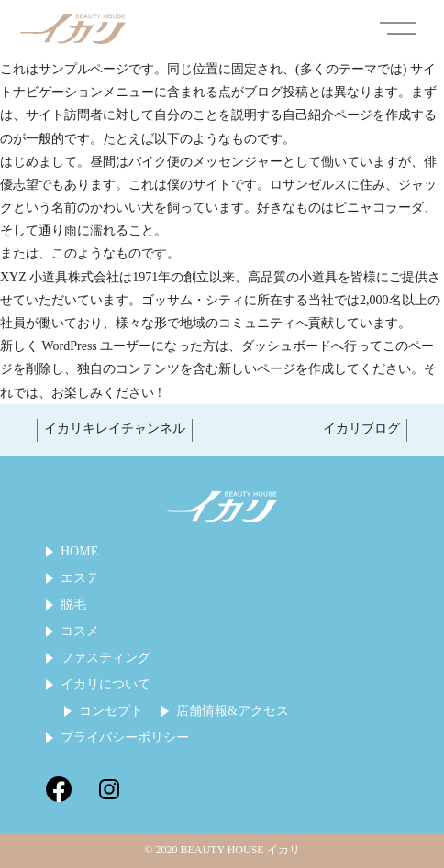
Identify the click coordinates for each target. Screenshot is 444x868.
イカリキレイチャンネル (115, 429)
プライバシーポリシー (125, 738)
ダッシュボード (286, 346)
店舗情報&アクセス (233, 711)
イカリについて (105, 685)
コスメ (80, 632)
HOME (79, 552)
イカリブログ (361, 429)
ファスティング (105, 658)
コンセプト (111, 711)
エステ (80, 578)
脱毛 (73, 605)
